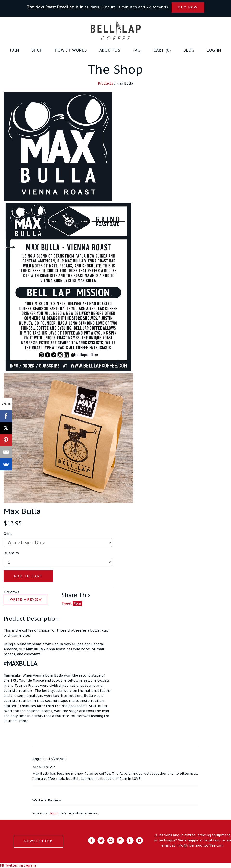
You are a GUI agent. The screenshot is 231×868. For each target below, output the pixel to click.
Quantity (11, 553)
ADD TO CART (28, 576)
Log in (214, 50)
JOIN (15, 50)
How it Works (71, 50)
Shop (37, 50)
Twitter (11, 865)
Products (106, 83)
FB (2, 865)
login (54, 813)
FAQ (137, 50)
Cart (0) (162, 50)
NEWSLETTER (38, 841)
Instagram (27, 865)
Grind (8, 534)
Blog (189, 50)
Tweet (67, 603)
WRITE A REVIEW (26, 599)
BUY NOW (188, 7)
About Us (110, 50)
